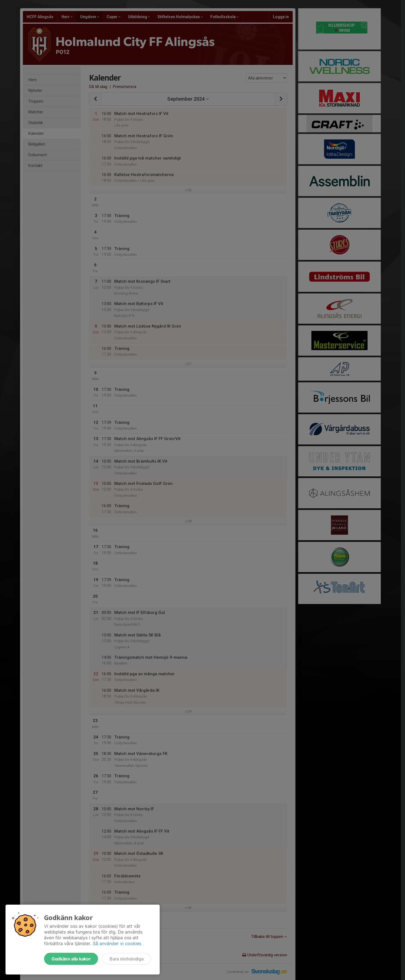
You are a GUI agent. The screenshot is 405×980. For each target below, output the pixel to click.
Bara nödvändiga (127, 959)
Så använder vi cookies (117, 943)
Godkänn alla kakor (71, 959)
